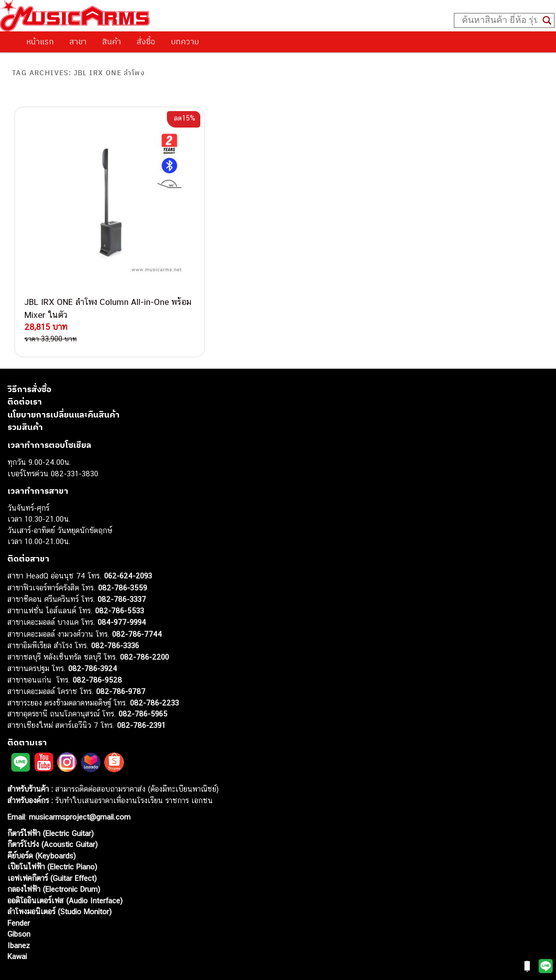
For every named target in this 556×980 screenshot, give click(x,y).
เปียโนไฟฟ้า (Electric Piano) (52, 839)
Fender (19, 895)
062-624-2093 (128, 548)
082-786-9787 (121, 664)
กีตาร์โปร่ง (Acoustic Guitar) (53, 817)
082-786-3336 (115, 618)
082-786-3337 (122, 572)
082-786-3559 (123, 560)
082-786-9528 (97, 652)
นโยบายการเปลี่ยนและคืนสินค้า (64, 387)
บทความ (185, 41)
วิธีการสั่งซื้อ (29, 361)
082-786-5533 (120, 583)
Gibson (19, 907)
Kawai (17, 929)
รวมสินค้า (25, 400)
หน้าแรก (40, 41)
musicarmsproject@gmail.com (78, 789)
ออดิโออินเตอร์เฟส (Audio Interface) (65, 873)
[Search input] (500, 20)
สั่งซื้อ (146, 41)
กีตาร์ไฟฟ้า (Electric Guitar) (51, 805)
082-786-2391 (141, 697)
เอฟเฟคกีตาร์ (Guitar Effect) (52, 850)
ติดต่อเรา (25, 374)
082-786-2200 (144, 629)
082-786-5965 (143, 686)
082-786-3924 (93, 641)
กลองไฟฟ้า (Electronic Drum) (54, 862)
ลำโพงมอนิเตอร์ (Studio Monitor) (60, 884)
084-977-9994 (122, 595)
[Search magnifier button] (547, 20)
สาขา (78, 41)
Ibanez (19, 917)
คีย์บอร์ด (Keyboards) (42, 828)
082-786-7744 (137, 606)
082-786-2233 (154, 675)
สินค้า (112, 41)
